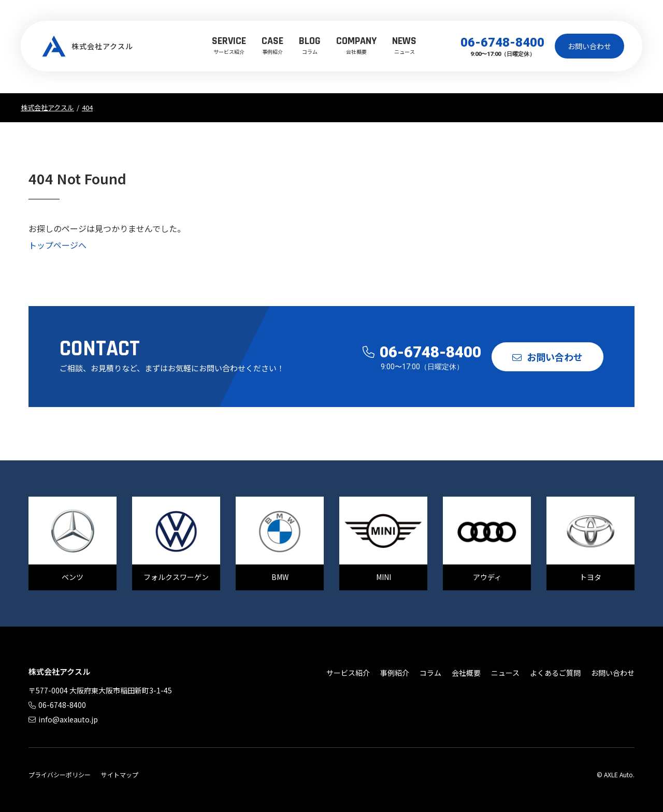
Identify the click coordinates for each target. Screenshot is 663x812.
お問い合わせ (589, 46)
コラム (310, 45)
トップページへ (57, 245)
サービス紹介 (229, 45)
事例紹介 (272, 45)
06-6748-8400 (502, 42)
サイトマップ (120, 774)
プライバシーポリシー (60, 774)
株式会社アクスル (88, 46)
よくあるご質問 (555, 673)
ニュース (404, 45)
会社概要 (356, 45)
